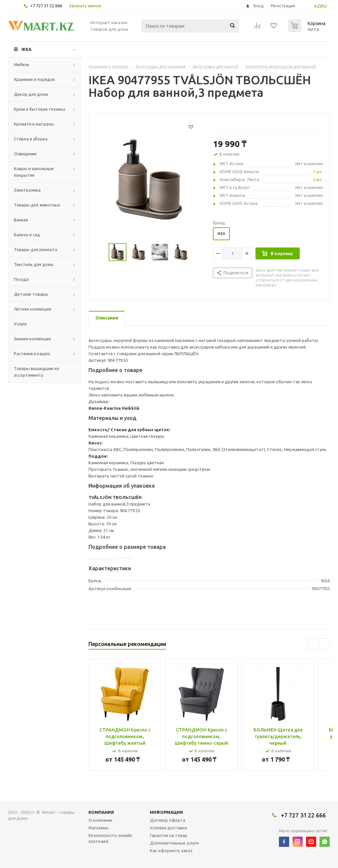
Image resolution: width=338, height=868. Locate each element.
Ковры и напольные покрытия (34, 172)
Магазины (99, 828)
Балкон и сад (27, 235)
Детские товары (31, 294)
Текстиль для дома (34, 264)
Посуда (21, 279)
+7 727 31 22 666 (46, 6)
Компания (101, 812)
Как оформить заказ (171, 850)
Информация (166, 812)
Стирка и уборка (31, 139)
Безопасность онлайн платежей (110, 838)
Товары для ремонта (35, 249)
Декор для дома (31, 94)
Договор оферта (168, 820)
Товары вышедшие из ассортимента (36, 372)
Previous (313, 644)
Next (324, 644)
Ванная (21, 220)
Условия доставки (168, 828)
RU (324, 6)
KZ (317, 6)
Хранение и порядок (34, 79)
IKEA (26, 49)
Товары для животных (37, 205)
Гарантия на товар (169, 835)
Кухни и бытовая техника (39, 109)
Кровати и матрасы (34, 124)
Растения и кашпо (32, 354)
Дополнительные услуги (174, 843)
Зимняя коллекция (32, 339)
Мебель (22, 64)
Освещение (25, 154)
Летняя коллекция (33, 309)
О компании (100, 820)
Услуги (20, 324)
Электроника (27, 190)
